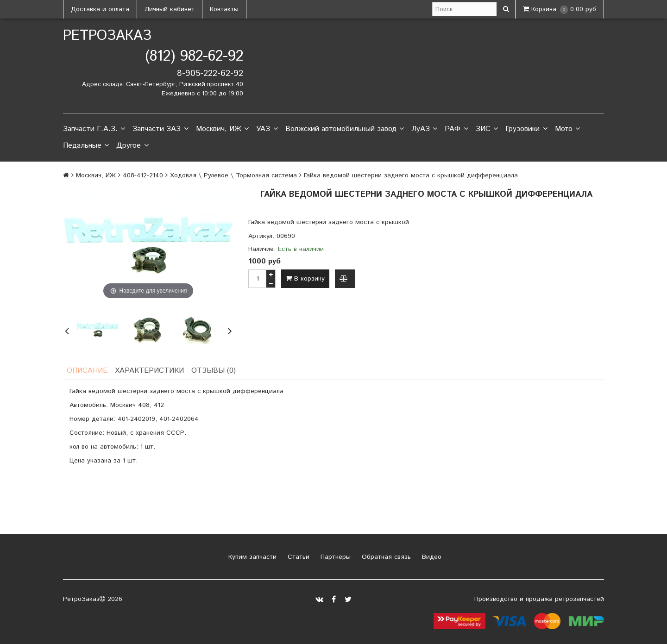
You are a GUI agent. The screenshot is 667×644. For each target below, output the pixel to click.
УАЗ (267, 129)
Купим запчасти (251, 557)
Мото (567, 129)
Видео (431, 557)
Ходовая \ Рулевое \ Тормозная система (233, 175)
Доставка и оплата (100, 9)
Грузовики (526, 129)
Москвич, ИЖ (222, 129)
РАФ (456, 129)
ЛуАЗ (424, 129)
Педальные (86, 146)
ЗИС (487, 129)
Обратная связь (385, 557)
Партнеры (334, 557)
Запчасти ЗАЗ (160, 129)
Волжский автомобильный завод (345, 129)
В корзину (305, 279)
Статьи (297, 557)
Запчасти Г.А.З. (94, 129)
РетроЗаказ (107, 36)
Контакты (224, 9)
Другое (132, 146)
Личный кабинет (170, 9)
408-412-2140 (143, 175)
